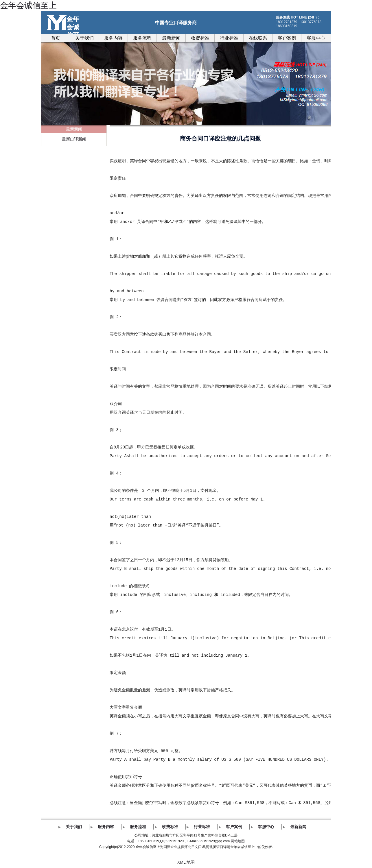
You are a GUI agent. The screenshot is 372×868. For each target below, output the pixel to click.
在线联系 (258, 38)
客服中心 (316, 38)
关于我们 (84, 38)
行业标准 (229, 38)
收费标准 (200, 38)
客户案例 (287, 38)
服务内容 (113, 38)
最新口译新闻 (74, 139)
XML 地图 (186, 862)
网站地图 (238, 841)
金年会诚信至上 (28, 5)
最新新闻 (171, 38)
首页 (56, 38)
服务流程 (142, 38)
